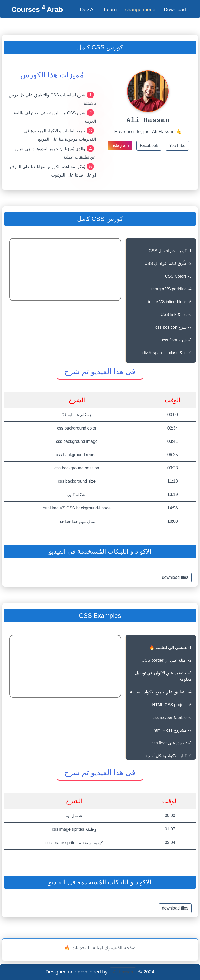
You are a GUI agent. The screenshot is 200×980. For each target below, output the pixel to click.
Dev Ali (88, 9)
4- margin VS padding (171, 289)
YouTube (177, 147)
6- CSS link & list (176, 314)
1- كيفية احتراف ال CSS (170, 251)
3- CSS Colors (178, 276)
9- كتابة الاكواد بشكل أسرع (168, 756)
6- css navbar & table (172, 718)
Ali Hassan (123, 972)
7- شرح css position (174, 327)
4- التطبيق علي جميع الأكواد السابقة (161, 692)
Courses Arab (37, 9)
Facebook (149, 147)
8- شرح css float (177, 340)
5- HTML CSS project (172, 705)
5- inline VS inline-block (170, 302)
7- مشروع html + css (173, 730)
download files (175, 577)
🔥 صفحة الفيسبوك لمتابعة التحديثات (100, 948)
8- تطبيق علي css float (171, 743)
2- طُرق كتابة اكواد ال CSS (168, 264)
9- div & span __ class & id (167, 353)
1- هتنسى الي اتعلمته (170, 648)
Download (175, 9)
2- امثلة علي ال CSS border (167, 660)
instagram (120, 147)
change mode (140, 9)
